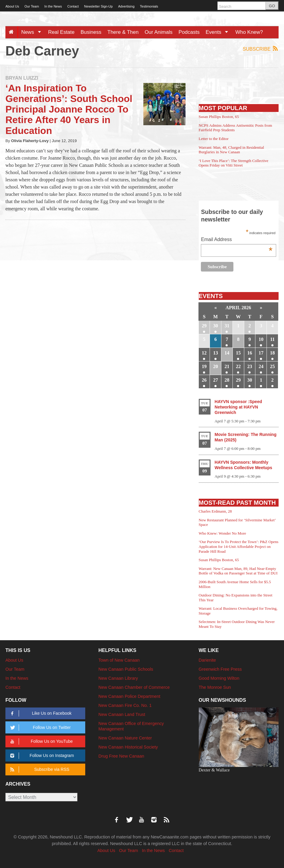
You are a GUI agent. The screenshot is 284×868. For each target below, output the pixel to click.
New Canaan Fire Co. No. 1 (125, 705)
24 (261, 366)
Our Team (32, 6)
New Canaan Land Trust (122, 714)
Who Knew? (249, 32)
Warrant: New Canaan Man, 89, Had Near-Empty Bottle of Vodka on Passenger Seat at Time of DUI (238, 571)
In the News (53, 6)
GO (272, 6)
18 (273, 353)
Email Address (237, 240)
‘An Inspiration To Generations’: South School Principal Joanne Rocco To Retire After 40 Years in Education (69, 109)
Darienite (208, 660)
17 (261, 353)
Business (91, 32)
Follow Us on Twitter (39, 728)
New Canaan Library (118, 678)
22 (238, 366)
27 (216, 380)
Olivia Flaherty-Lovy (30, 141)
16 (250, 353)
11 (272, 339)
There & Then (123, 32)
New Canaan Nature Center (125, 738)
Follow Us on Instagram (41, 756)
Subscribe (261, 49)
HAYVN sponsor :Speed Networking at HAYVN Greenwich (238, 407)
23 (250, 366)
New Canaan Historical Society (128, 747)
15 (238, 353)
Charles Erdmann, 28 (215, 511)
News (33, 32)
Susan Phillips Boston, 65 (219, 117)
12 (204, 353)
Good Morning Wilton (219, 678)
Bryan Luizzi (22, 78)
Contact (73, 6)
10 (261, 339)
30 (216, 326)
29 (204, 326)
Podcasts (189, 32)
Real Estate (61, 32)
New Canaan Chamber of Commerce (134, 687)
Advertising (126, 6)
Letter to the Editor (214, 139)
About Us (12, 6)
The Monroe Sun (215, 687)
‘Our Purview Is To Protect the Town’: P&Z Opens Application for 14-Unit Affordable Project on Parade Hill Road (239, 546)
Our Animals (159, 32)
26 (204, 380)
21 (227, 366)
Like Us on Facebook (40, 713)
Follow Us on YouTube (40, 741)
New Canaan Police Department (130, 696)
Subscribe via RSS (39, 769)
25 (273, 366)
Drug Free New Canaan (121, 756)
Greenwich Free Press (220, 669)
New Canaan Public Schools (126, 669)
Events (219, 32)
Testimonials (149, 6)
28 (227, 380)
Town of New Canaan (119, 660)
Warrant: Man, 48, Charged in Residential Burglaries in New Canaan (231, 150)
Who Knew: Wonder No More (223, 533)
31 (227, 326)
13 (216, 353)
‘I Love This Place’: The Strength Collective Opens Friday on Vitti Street (234, 163)
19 (204, 366)
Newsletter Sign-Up (98, 6)
